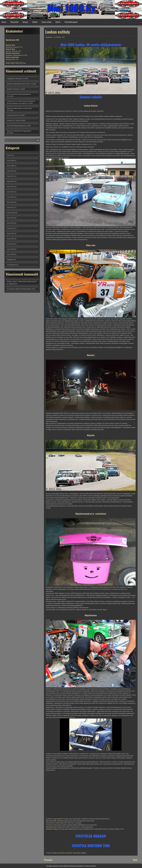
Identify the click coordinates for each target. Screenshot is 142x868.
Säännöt (35, 22)
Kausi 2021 (11, 228)
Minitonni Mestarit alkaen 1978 (25, 289)
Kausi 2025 (11, 249)
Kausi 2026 (11, 254)
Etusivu (4, 22)
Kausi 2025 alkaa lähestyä (15, 126)
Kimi (63, 37)
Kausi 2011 (11, 176)
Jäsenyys (25, 22)
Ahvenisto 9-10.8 (12, 115)
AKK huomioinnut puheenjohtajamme (19, 94)
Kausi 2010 (11, 171)
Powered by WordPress (77, 866)
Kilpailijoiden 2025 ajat (14, 79)
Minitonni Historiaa (13, 89)
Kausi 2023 (11, 239)
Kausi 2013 (11, 187)
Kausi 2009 (11, 166)
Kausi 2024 (11, 244)
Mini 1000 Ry (71, 8)
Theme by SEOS (90, 866)
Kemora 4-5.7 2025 (13, 121)
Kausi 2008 (11, 161)
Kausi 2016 (61, 853)
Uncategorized (12, 265)
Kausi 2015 (11, 197)
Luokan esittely (46, 22)
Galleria (58, 22)
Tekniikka (83, 853)
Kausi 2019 (11, 218)
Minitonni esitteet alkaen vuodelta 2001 (19, 108)
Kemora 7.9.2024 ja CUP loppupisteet (19, 131)
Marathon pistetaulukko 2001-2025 (18, 84)
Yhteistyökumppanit (71, 22)
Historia (55, 853)
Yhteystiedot (14, 22)
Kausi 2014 (11, 192)
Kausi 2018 (76, 853)
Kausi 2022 (11, 233)
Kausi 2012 (11, 181)
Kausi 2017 (69, 853)
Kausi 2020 (11, 223)
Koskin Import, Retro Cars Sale (16, 63)
